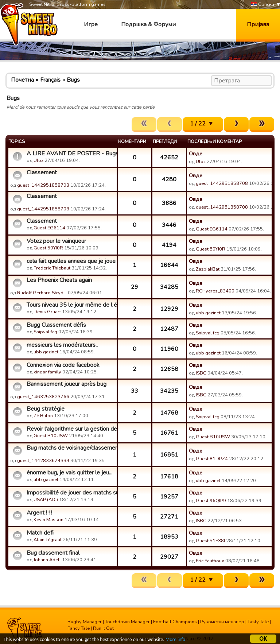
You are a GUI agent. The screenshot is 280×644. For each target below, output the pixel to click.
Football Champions (175, 622)
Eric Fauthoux (210, 561)
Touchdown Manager (127, 622)
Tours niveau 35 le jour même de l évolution (71, 305)
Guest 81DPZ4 (212, 459)
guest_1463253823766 (43, 397)
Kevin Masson (48, 520)
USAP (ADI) (46, 500)
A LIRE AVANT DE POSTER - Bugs (71, 154)
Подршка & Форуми (148, 24)
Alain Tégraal (48, 540)
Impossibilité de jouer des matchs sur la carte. (71, 493)
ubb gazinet (208, 313)
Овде (196, 154)
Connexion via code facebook (63, 365)
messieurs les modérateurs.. (62, 345)
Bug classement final (53, 553)
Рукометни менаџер (222, 622)
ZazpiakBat (208, 269)
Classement (42, 172)
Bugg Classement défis (56, 325)
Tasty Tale (258, 622)
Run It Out (103, 628)
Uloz (38, 160)
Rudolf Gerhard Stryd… (42, 293)
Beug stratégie (46, 409)
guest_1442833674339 (43, 461)
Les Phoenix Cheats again (59, 280)
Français (50, 80)
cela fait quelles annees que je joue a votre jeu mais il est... (71, 261)
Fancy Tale (79, 628)
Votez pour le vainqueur (56, 241)
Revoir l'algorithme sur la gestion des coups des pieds (71, 429)
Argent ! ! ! (39, 513)
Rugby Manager (85, 622)
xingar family (47, 372)
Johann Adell (47, 560)
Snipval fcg (45, 332)
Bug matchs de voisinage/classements (71, 448)
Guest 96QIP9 (211, 501)
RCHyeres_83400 (215, 291)
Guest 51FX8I (210, 541)
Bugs (73, 80)
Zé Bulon (43, 416)
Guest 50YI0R (48, 248)
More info (175, 641)
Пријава (258, 24)
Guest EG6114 (49, 228)
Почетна (22, 80)
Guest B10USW (51, 436)
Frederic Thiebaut (52, 268)
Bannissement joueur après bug (67, 384)
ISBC (201, 373)
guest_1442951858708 (43, 185)
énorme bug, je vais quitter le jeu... (69, 473)
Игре (91, 24)
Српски (263, 5)
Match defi (40, 533)
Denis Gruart (47, 312)
